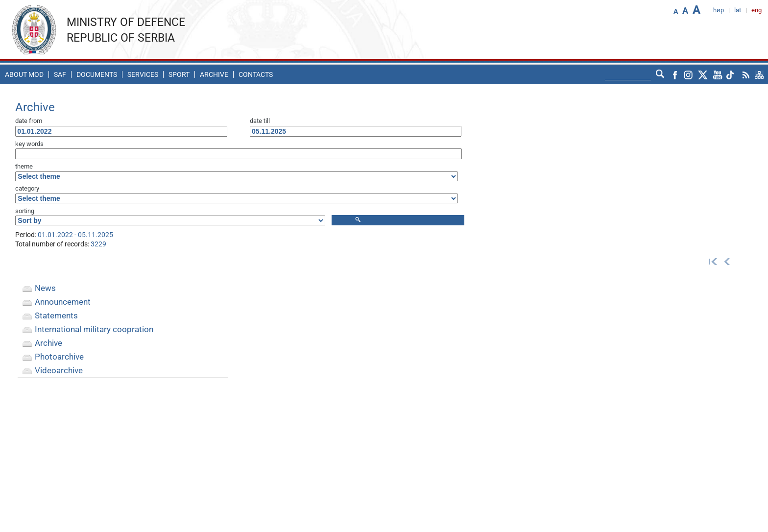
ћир (719, 10)
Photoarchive (59, 357)
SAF (60, 74)
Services (143, 74)
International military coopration (94, 329)
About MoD (24, 74)
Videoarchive (59, 370)
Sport (179, 74)
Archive (214, 74)
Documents (97, 74)
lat (738, 10)
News (45, 288)
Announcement (63, 302)
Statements (56, 315)
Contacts (256, 74)
